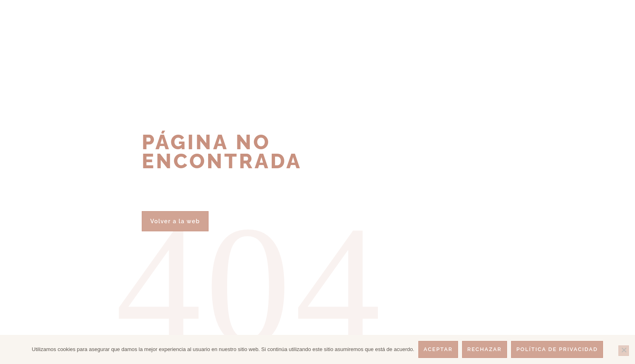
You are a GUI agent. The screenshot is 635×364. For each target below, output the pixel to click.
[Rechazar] (624, 351)
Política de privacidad (557, 349)
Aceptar (438, 349)
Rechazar (485, 349)
